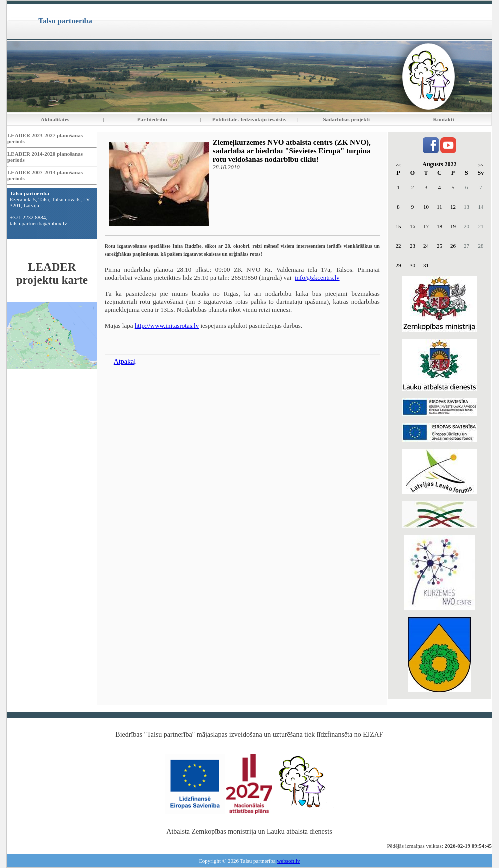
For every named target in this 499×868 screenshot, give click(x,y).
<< (398, 165)
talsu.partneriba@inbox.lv (39, 223)
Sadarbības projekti (346, 119)
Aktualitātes (55, 119)
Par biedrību (152, 119)
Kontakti (444, 119)
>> (481, 165)
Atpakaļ (125, 361)
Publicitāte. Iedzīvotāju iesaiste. (249, 119)
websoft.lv (288, 861)
